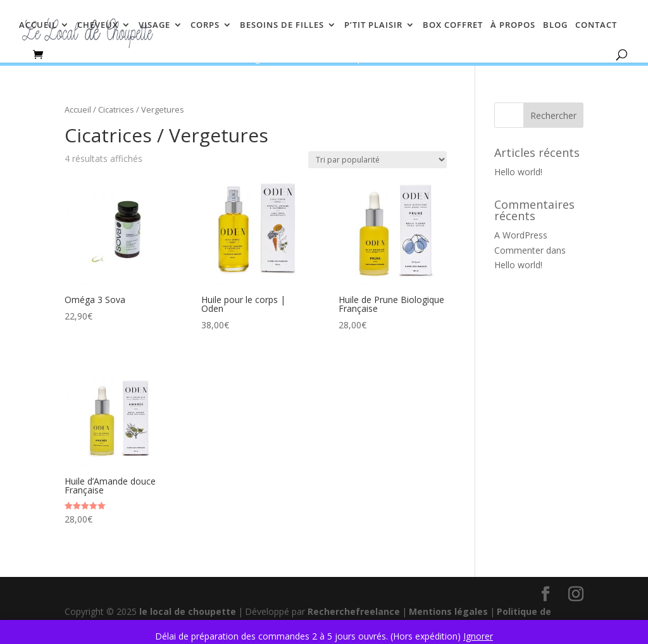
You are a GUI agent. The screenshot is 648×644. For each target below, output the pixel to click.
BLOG (555, 25)
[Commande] (377, 160)
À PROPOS (513, 25)
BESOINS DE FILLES (282, 25)
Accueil (78, 109)
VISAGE (154, 25)
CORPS (205, 25)
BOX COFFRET (453, 25)
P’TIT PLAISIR (373, 25)
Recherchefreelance (354, 611)
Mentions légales (448, 611)
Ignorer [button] (478, 636)
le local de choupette (188, 611)
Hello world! (518, 172)
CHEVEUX (98, 25)
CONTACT (596, 25)
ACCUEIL (38, 25)
